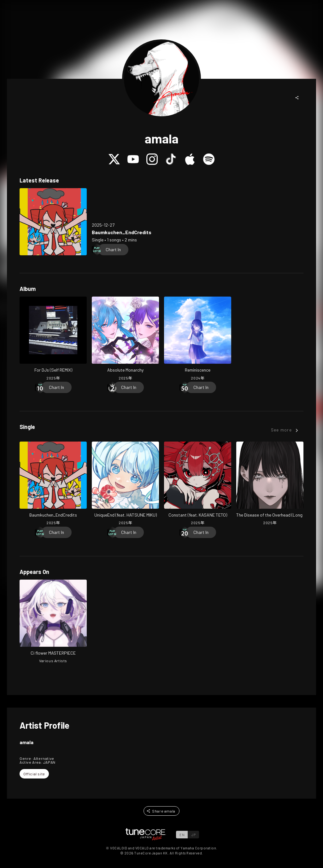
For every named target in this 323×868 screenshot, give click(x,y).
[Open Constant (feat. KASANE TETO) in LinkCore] (198, 484)
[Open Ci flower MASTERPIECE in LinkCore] (53, 622)
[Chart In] (113, 250)
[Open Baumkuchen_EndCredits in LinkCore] (53, 222)
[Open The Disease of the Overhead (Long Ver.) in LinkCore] (270, 484)
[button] (297, 98)
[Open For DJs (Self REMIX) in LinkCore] (53, 339)
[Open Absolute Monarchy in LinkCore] (125, 339)
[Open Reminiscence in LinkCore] (198, 339)
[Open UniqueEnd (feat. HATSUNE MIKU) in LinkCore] (125, 484)
